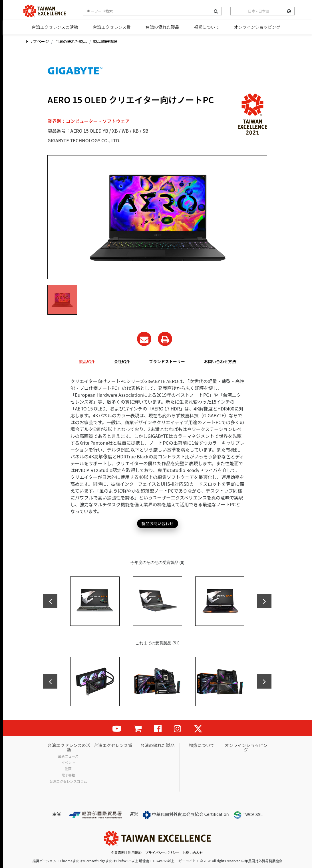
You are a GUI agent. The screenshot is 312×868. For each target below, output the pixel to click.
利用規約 (135, 852)
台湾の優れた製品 (162, 27)
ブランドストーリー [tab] (167, 361)
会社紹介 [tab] (122, 361)
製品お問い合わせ (158, 523)
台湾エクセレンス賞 (112, 27)
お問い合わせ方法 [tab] (220, 361)
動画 (68, 769)
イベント (68, 762)
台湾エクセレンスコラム (68, 781)
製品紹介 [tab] (87, 361)
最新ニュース (68, 756)
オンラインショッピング (257, 27)
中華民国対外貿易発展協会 (173, 815)
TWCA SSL (248, 815)
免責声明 (118, 852)
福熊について (206, 27)
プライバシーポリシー (162, 852)
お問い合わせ (193, 852)
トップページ (37, 41)
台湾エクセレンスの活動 (55, 27)
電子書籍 (68, 775)
